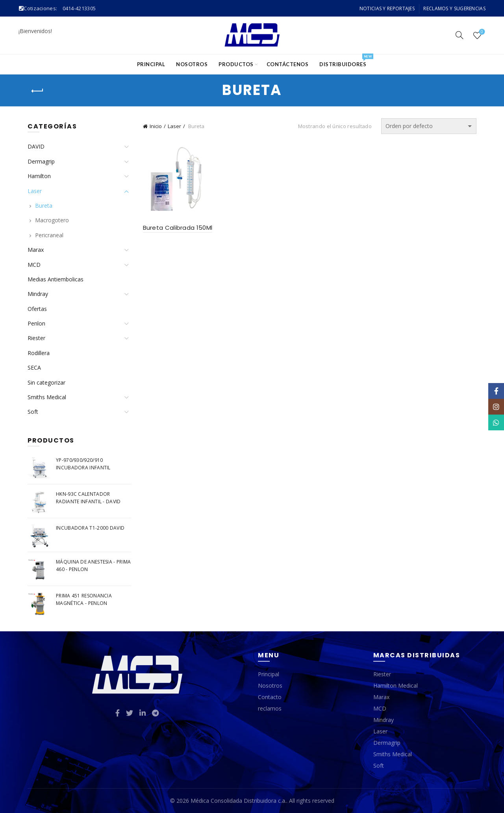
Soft (33, 412)
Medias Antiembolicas (56, 279)
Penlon (36, 323)
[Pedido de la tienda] (429, 126)
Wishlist (481, 32)
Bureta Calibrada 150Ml (178, 228)
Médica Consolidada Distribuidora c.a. (238, 801)
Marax (36, 250)
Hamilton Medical (396, 686)
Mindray (38, 294)
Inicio (156, 126)
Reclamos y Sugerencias (454, 8)
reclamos (270, 708)
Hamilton (39, 176)
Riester (36, 338)
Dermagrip (41, 161)
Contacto (270, 697)
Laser (174, 126)
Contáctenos (288, 64)
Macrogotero (52, 220)
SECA (34, 367)
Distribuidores (345, 61)
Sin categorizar (46, 382)
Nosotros (192, 64)
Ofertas (37, 309)
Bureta (44, 206)
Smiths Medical (47, 397)
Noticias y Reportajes (387, 8)
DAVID (36, 146)
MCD (34, 265)
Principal (151, 64)
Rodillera (39, 353)
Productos (236, 64)
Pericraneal (49, 235)
